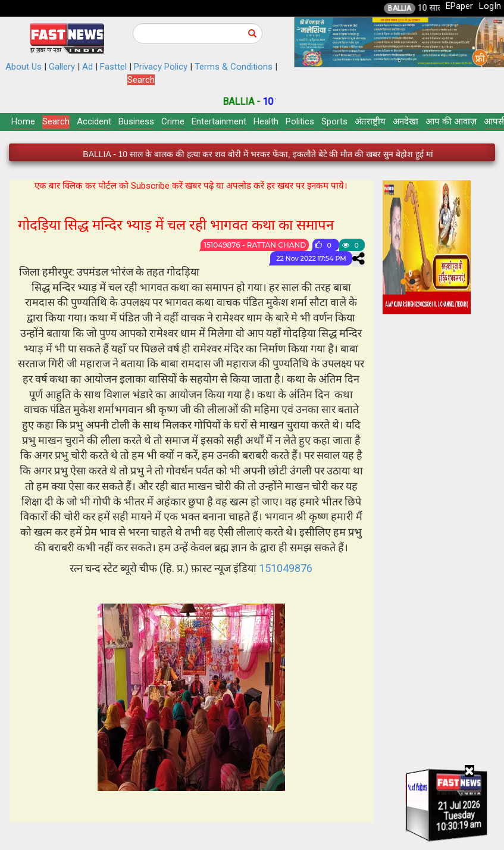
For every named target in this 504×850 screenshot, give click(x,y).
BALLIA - (255, 101)
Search (141, 80)
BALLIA (411, 8)
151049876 (286, 568)
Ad (87, 67)
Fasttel (113, 67)
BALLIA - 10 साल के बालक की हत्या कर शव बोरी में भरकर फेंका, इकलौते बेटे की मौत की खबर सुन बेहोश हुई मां (258, 154)
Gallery (62, 67)
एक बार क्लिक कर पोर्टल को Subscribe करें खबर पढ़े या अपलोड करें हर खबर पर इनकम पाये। (191, 186)
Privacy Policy (161, 67)
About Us (24, 67)
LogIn (490, 6)
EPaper (459, 6)
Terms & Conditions (234, 67)
